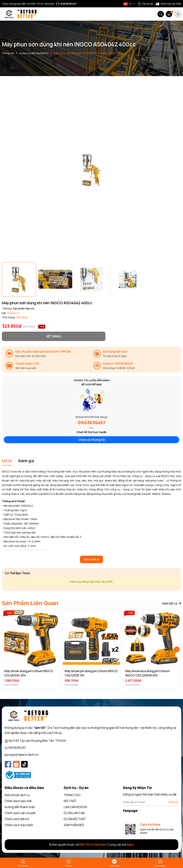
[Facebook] (8, 764)
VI (127, 4)
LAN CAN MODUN (75, 807)
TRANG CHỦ (72, 795)
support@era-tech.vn (23, 755)
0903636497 (91, 422)
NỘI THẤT (70, 801)
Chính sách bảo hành (19, 825)
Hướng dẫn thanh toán (20, 807)
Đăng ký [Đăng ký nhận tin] (174, 802)
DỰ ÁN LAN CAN (74, 813)
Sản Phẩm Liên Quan (30, 603)
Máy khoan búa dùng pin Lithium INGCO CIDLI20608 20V (147, 673)
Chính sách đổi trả (17, 819)
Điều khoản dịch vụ (17, 795)
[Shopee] (16, 764)
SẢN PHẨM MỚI (74, 825)
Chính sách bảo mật (18, 801)
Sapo (130, 845)
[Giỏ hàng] (169, 14)
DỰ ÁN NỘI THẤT (75, 819)
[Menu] (178, 14)
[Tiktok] (24, 764)
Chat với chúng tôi (92, 440)
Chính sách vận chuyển (20, 813)
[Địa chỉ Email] (151, 802)
